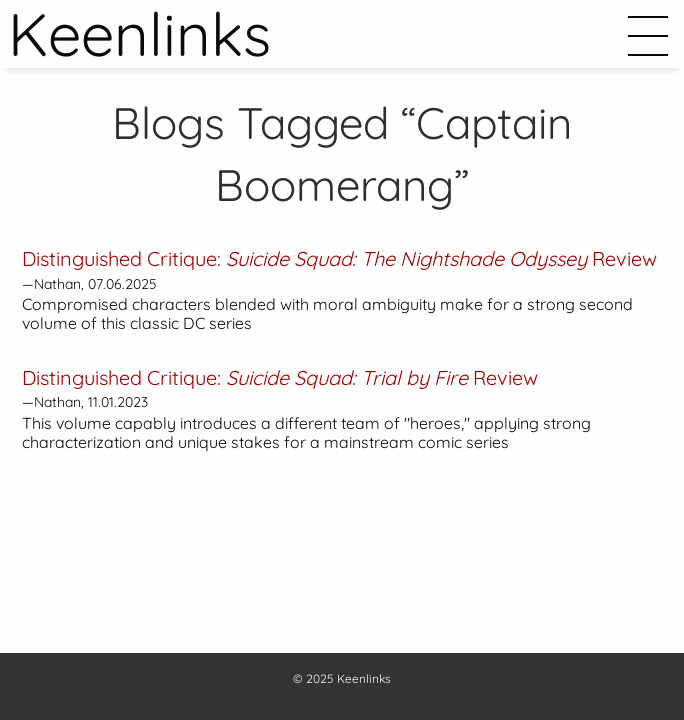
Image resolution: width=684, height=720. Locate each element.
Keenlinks (364, 678)
